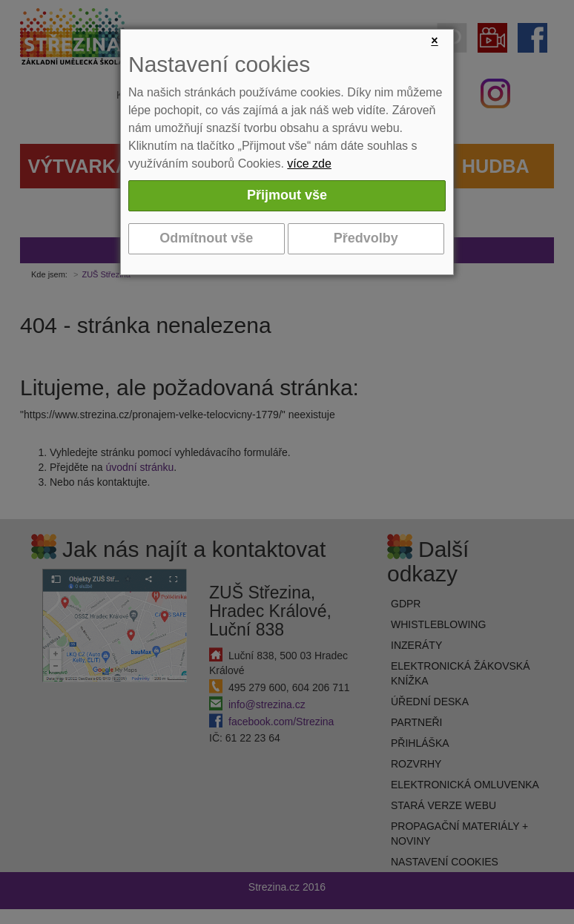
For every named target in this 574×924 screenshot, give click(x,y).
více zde (309, 164)
